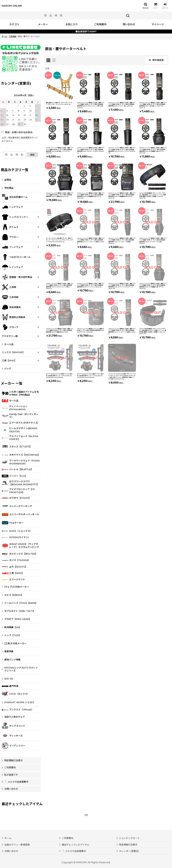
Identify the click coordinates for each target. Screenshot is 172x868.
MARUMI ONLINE (12, 6)
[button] (145, 6)
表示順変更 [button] (156, 60)
